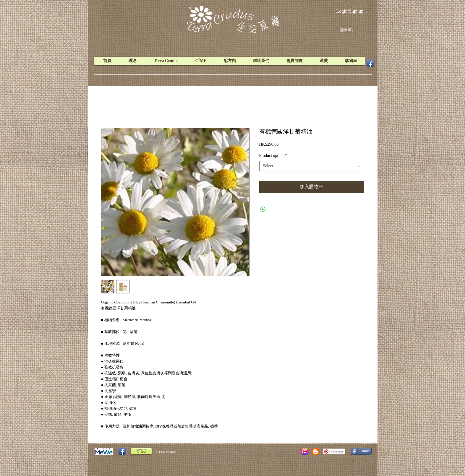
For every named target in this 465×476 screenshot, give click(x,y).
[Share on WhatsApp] (263, 209)
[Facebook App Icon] (370, 64)
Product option (273, 156)
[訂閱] (141, 451)
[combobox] (312, 166)
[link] (351, 30)
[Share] (361, 451)
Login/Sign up (350, 11)
